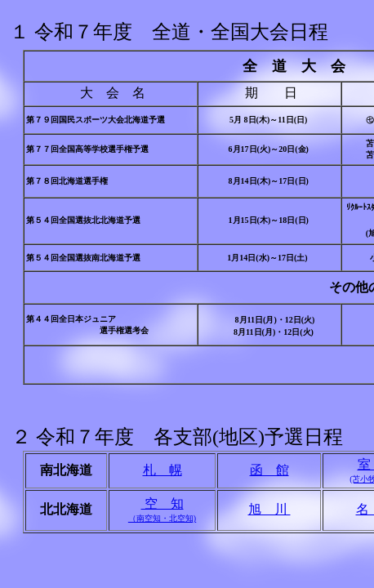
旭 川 (269, 509)
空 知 (162, 510)
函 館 (269, 470)
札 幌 (163, 470)
